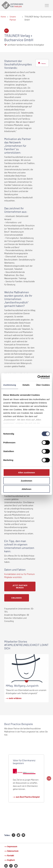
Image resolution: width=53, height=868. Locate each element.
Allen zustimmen (26, 472)
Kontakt (11, 855)
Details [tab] (26, 385)
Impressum (12, 846)
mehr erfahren (15, 698)
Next (49, 778)
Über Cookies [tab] (43, 385)
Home (3, 17)
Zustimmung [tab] (10, 385)
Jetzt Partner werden (20, 586)
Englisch (11, 860)
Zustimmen (26, 481)
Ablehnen (26, 489)
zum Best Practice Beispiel (28, 797)
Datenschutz (13, 851)
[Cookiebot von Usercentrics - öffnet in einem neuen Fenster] (38, 377)
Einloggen (17, 598)
